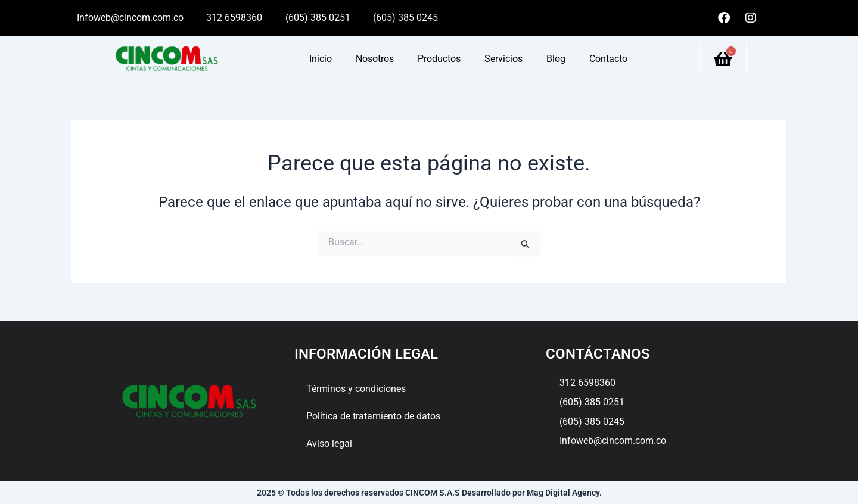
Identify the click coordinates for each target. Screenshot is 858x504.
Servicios (503, 59)
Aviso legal (329, 444)
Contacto (608, 59)
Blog (556, 59)
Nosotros (375, 59)
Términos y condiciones (356, 389)
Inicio (321, 59)
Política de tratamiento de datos (373, 416)
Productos (439, 59)
